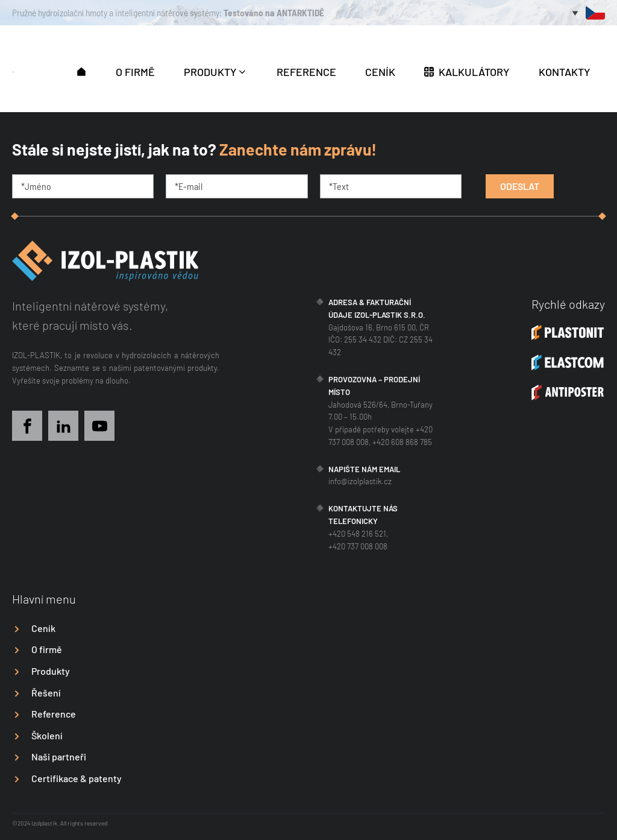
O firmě (47, 649)
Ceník (43, 628)
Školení (47, 735)
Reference (54, 714)
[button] (81, 71)
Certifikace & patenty (77, 778)
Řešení (46, 693)
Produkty (51, 671)
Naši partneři (59, 756)
